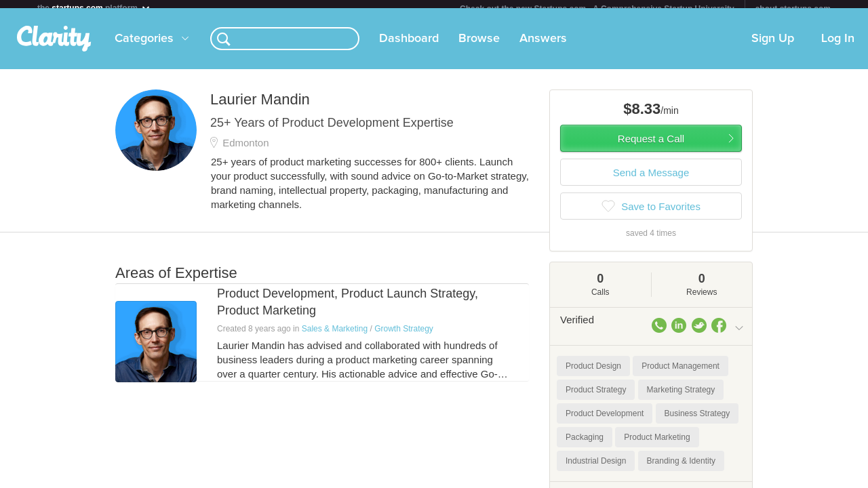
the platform (94, 8)
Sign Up (773, 47)
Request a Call (651, 147)
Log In (838, 47)
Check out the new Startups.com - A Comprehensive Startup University (597, 9)
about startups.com (793, 9)
